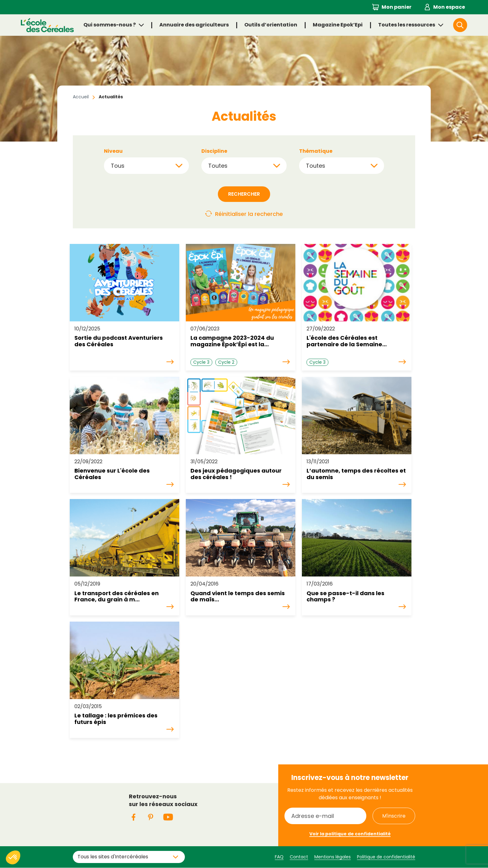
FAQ (279, 857)
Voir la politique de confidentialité (350, 834)
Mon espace (449, 7)
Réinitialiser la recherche (249, 214)
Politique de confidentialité (386, 857)
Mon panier (396, 7)
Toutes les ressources (407, 25)
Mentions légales (333, 857)
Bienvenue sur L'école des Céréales (112, 474)
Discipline (214, 151)
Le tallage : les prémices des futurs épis (116, 719)
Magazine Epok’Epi (338, 25)
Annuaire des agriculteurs (194, 25)
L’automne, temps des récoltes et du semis (356, 474)
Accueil (81, 97)
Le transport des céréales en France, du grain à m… (117, 597)
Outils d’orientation (271, 25)
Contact (299, 857)
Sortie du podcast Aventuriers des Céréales (119, 341)
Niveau (113, 151)
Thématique (316, 151)
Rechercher (467, 25)
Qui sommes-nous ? (110, 25)
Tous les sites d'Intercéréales (113, 857)
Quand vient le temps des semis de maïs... (238, 597)
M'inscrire (394, 816)
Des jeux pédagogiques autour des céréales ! (236, 474)
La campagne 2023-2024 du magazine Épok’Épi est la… (232, 341)
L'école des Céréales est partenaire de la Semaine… (347, 341)
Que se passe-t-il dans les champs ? (345, 597)
